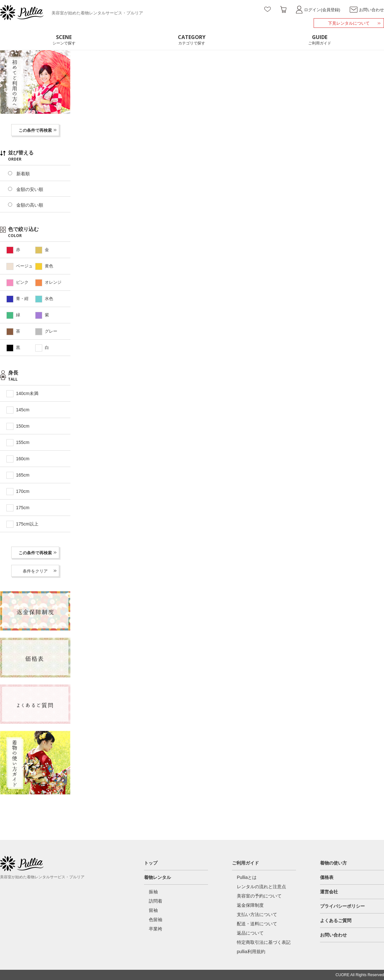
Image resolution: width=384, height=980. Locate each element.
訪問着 (156, 901)
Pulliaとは (247, 877)
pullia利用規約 (251, 952)
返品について (250, 933)
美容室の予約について (259, 896)
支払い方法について (257, 914)
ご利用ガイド (245, 863)
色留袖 (156, 920)
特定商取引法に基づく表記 (264, 942)
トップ (151, 863)
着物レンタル (157, 877)
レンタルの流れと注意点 (261, 887)
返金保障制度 (250, 905)
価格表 (327, 877)
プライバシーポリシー (342, 906)
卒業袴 (156, 929)
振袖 (153, 892)
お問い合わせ (333, 935)
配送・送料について (257, 924)
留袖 (153, 910)
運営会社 (329, 892)
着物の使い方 (333, 863)
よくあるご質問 (336, 921)
